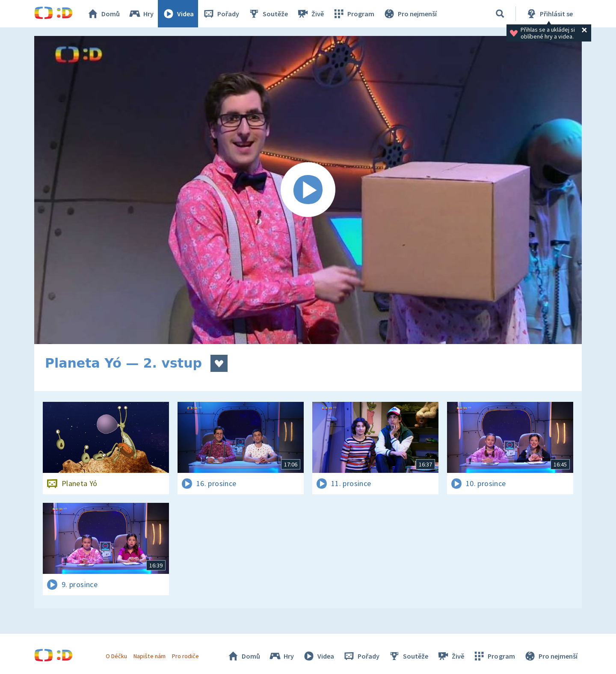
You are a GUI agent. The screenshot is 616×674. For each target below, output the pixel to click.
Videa (178, 14)
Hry (141, 14)
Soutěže (268, 14)
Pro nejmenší (410, 14)
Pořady (221, 14)
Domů (103, 14)
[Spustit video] (308, 190)
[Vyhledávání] (500, 14)
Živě (310, 14)
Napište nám (149, 656)
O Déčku (116, 656)
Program (353, 14)
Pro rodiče (185, 656)
